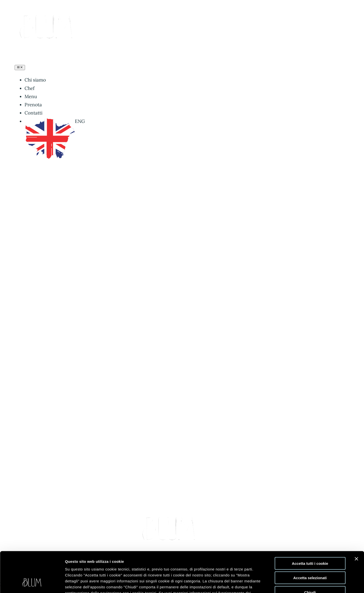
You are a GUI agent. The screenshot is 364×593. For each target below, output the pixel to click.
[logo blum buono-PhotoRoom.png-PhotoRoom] (47, 14)
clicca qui (110, 563)
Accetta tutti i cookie (310, 528)
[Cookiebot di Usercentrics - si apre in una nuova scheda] (32, 583)
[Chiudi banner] (356, 523)
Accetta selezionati (310, 542)
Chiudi (310, 557)
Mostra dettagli (256, 583)
